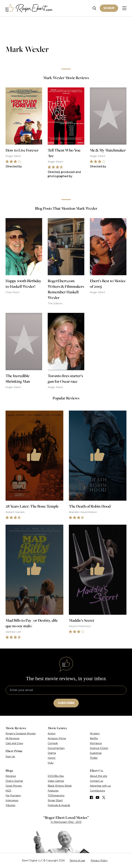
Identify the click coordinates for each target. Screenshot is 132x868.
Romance (96, 743)
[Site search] (94, 8)
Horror (52, 758)
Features (53, 791)
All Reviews (12, 738)
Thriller (94, 758)
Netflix (94, 738)
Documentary (56, 748)
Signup (109, 8)
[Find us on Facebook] (91, 797)
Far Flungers (13, 796)
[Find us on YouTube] (98, 797)
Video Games (56, 781)
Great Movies (14, 786)
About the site (99, 776)
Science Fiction (99, 748)
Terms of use (77, 861)
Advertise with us (100, 786)
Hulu (51, 763)
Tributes (10, 805)
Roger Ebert (55, 800)
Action (52, 734)
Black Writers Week (60, 786)
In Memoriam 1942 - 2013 (66, 822)
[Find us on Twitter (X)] (104, 797)
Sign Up (10, 757)
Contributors (97, 791)
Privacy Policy (99, 861)
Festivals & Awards (59, 805)
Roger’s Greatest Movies (21, 734)
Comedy (53, 743)
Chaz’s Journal (14, 781)
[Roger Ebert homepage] (29, 8)
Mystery (95, 734)
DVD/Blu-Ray (56, 776)
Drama (52, 753)
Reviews (11, 776)
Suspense (96, 753)
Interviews (12, 800)
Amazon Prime (57, 738)
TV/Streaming (56, 796)
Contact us (96, 781)
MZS (8, 791)
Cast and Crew (14, 743)
